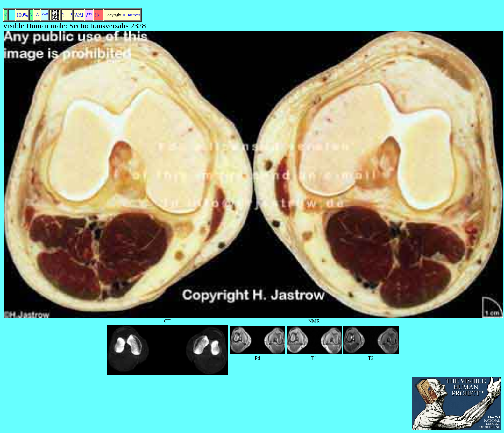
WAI (79, 15)
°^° (45, 15)
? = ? (67, 15)
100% (22, 15)
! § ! (99, 15)
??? (89, 15)
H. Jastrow (131, 15)
